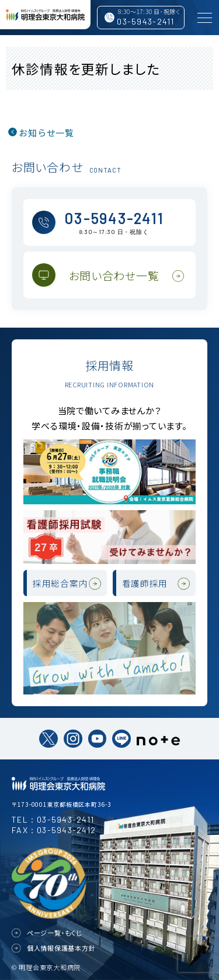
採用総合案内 (60, 583)
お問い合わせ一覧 (114, 275)
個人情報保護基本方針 (61, 948)
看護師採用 (145, 583)
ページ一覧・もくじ (55, 933)
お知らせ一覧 (46, 133)
